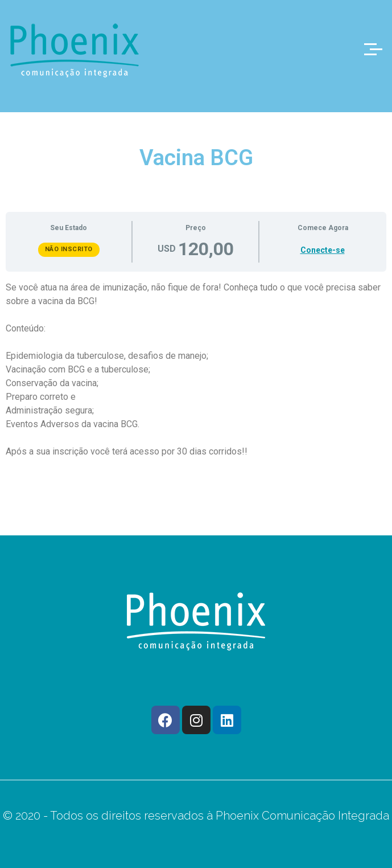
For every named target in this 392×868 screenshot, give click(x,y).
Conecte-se (323, 250)
